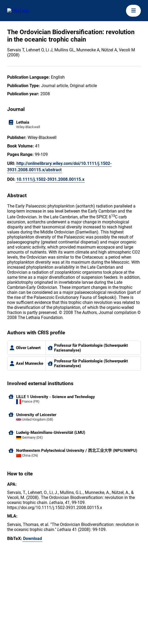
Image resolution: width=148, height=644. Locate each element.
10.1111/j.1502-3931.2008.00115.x (50, 179)
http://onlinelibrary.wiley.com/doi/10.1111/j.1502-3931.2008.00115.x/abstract (59, 167)
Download (32, 539)
